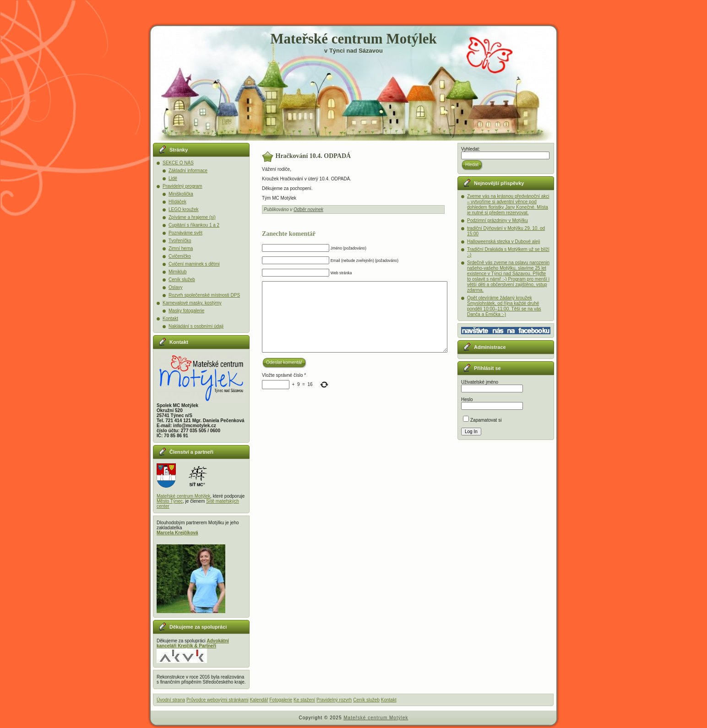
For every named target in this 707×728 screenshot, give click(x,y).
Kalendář (259, 700)
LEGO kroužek (184, 209)
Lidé (173, 178)
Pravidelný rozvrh (334, 700)
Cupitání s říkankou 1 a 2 (194, 225)
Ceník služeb (182, 280)
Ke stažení (304, 700)
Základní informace (188, 171)
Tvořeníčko (180, 241)
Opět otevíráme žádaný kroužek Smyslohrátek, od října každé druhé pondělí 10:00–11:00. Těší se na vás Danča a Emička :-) (504, 306)
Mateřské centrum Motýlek (353, 39)
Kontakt (170, 318)
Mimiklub (177, 272)
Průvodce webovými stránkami (218, 700)
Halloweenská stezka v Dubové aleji (504, 242)
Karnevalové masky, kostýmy (192, 303)
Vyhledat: (470, 149)
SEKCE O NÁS (178, 163)
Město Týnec (170, 501)
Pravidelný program (182, 186)
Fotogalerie (281, 700)
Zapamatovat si (482, 420)
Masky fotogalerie (186, 311)
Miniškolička (181, 194)
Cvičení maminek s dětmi (194, 264)
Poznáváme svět (185, 233)
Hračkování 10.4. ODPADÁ (313, 156)
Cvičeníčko (180, 256)
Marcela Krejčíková (177, 533)
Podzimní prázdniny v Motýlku (498, 220)
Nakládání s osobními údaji (196, 326)
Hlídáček (177, 202)
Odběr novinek (308, 209)
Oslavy (176, 287)
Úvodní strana (171, 700)
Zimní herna (181, 248)
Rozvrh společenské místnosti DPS (204, 295)
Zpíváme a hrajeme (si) (192, 217)
